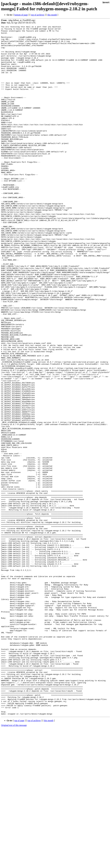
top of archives (38, 15)
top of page (19, 858)
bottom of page (21, 15)
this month (52, 15)
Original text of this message (14, 863)
